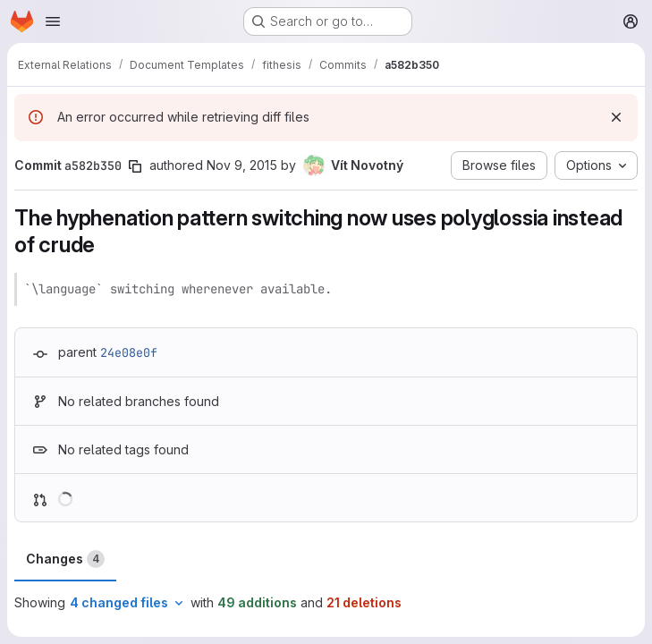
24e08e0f (129, 352)
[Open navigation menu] (53, 21)
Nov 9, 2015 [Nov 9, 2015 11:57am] (242, 165)
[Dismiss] (616, 117)
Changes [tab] (65, 559)
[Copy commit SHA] (135, 166)
